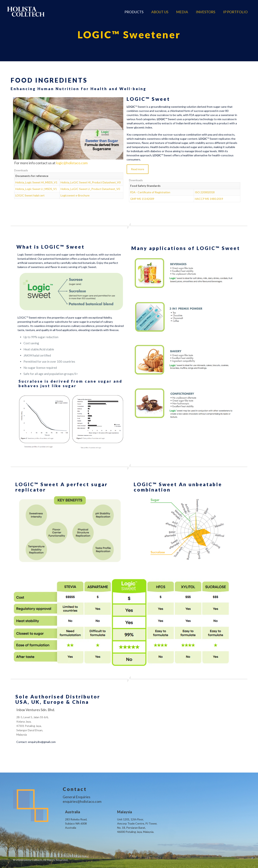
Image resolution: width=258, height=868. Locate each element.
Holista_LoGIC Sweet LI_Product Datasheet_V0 (90, 189)
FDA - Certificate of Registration (150, 192)
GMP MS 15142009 (142, 199)
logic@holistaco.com (72, 163)
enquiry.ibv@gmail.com (42, 742)
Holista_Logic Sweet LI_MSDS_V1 (36, 189)
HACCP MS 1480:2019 (209, 199)
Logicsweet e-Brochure (75, 195)
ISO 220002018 (205, 192)
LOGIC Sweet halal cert (30, 195)
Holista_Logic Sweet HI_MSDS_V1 (36, 182)
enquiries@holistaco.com (82, 801)
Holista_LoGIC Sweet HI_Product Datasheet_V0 (91, 182)
